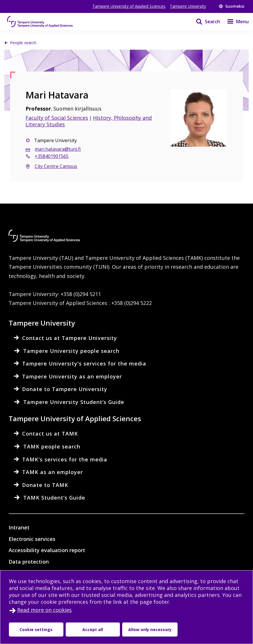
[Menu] (234, 22)
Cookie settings (36, 630)
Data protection (29, 562)
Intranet (19, 527)
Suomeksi (232, 6)
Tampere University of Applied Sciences (129, 6)
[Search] (204, 22)
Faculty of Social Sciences (57, 118)
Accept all (93, 630)
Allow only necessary (150, 630)
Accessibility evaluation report (47, 550)
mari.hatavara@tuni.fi (58, 149)
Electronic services (32, 539)
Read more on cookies (44, 610)
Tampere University (188, 6)
